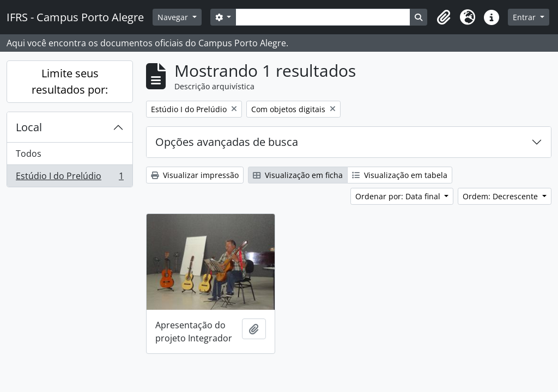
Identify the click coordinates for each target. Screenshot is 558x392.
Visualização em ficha (298, 175)
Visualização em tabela (400, 175)
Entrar (525, 17)
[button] (444, 17)
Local (29, 127)
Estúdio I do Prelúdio (69, 178)
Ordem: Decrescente (501, 196)
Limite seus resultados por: (70, 81)
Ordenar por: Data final (399, 196)
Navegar (174, 17)
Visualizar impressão (195, 175)
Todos (29, 154)
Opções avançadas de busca (227, 142)
